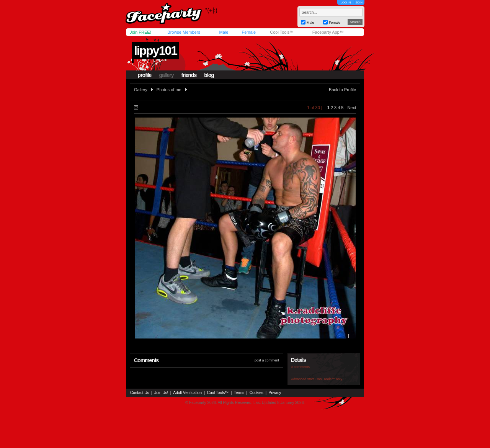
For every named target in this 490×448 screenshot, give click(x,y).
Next (352, 108)
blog (209, 75)
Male (224, 32)
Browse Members (184, 32)
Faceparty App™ (328, 32)
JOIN (359, 2)
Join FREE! (140, 32)
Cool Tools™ (282, 32)
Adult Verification (187, 393)
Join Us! (161, 393)
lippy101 (155, 51)
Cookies (256, 393)
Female (249, 32)
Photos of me (169, 90)
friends (189, 75)
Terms (239, 393)
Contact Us (140, 393)
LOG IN (345, 2)
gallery (166, 75)
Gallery (141, 90)
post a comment (267, 360)
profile (145, 75)
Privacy (275, 393)
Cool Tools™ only (329, 379)
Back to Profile (342, 90)
